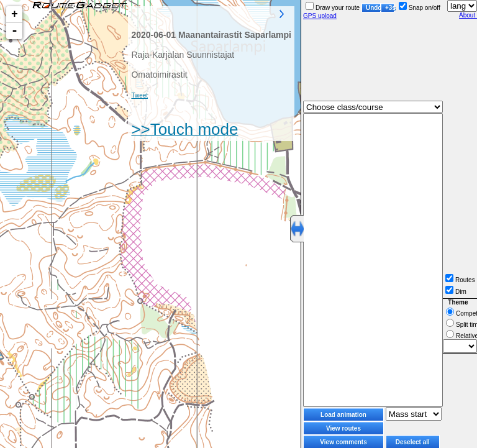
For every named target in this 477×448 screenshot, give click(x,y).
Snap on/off (420, 8)
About (468, 15)
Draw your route (333, 8)
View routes (343, 428)
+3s (390, 8)
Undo (373, 8)
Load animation (343, 415)
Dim (456, 292)
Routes (460, 280)
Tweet (139, 95)
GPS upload (320, 16)
